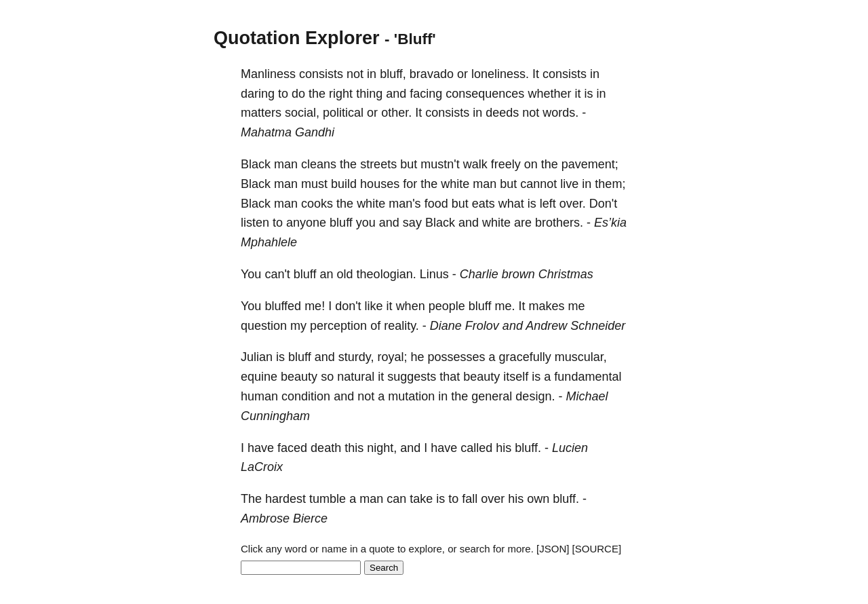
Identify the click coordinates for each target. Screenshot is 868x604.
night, (382, 448)
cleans (319, 164)
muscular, (581, 357)
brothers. (559, 223)
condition (306, 396)
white (455, 184)
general (492, 396)
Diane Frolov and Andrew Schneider (528, 326)
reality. (401, 326)
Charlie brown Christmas (527, 274)
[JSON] (553, 549)
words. (560, 113)
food (436, 204)
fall (470, 499)
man (286, 164)
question (264, 326)
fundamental (588, 377)
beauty (299, 377)
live (569, 184)
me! (315, 306)
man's (405, 204)
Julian (257, 357)
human (259, 396)
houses (380, 184)
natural (356, 377)
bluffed (283, 306)
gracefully (525, 357)
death (326, 448)
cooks (317, 204)
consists (321, 74)
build (344, 184)
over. (573, 204)
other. (396, 113)
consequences (485, 94)
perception (338, 326)
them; (610, 184)
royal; (393, 357)
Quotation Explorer (297, 38)
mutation (411, 396)
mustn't (440, 164)
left (548, 204)
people (447, 306)
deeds (502, 113)
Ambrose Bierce (284, 518)
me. (505, 306)
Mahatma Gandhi (288, 132)
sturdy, (356, 357)
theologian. (387, 274)
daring (258, 94)
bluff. (528, 448)
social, (302, 113)
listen (255, 223)
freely (506, 164)
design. (535, 396)
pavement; (590, 164)
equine (259, 377)
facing (426, 94)
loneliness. (500, 74)
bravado (432, 74)
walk (475, 164)
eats (484, 204)
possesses (457, 357)
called (476, 448)
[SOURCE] (597, 549)
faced (292, 448)
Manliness (268, 74)
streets (378, 164)
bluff (341, 223)
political (343, 113)
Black (256, 164)
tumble (328, 499)
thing (369, 94)
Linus (434, 274)
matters (261, 113)
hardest (285, 499)
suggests (412, 377)
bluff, (393, 74)
